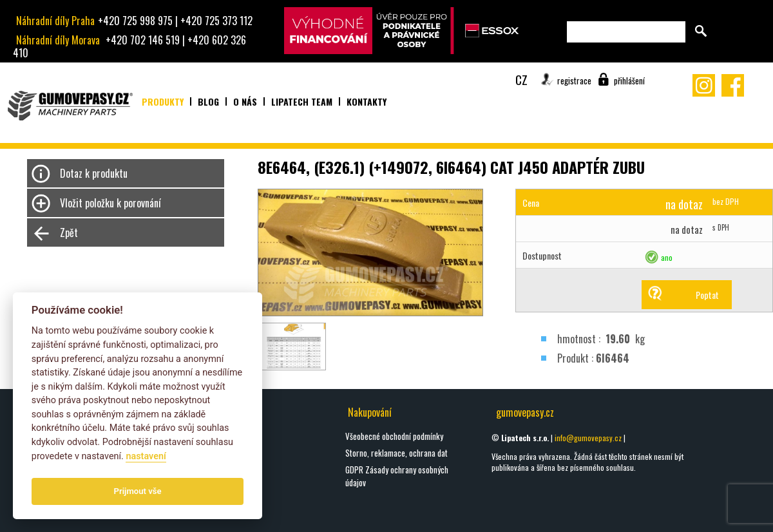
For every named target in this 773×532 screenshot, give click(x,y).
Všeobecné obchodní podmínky (394, 436)
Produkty (163, 101)
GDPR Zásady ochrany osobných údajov (397, 476)
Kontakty (367, 101)
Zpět (69, 233)
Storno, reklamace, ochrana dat (396, 453)
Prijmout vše (138, 491)
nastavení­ (146, 456)
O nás (245, 101)
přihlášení (629, 81)
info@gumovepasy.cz (588, 438)
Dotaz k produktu (94, 173)
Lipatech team (302, 101)
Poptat (707, 295)
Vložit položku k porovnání (110, 203)
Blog (208, 101)
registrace (574, 81)
